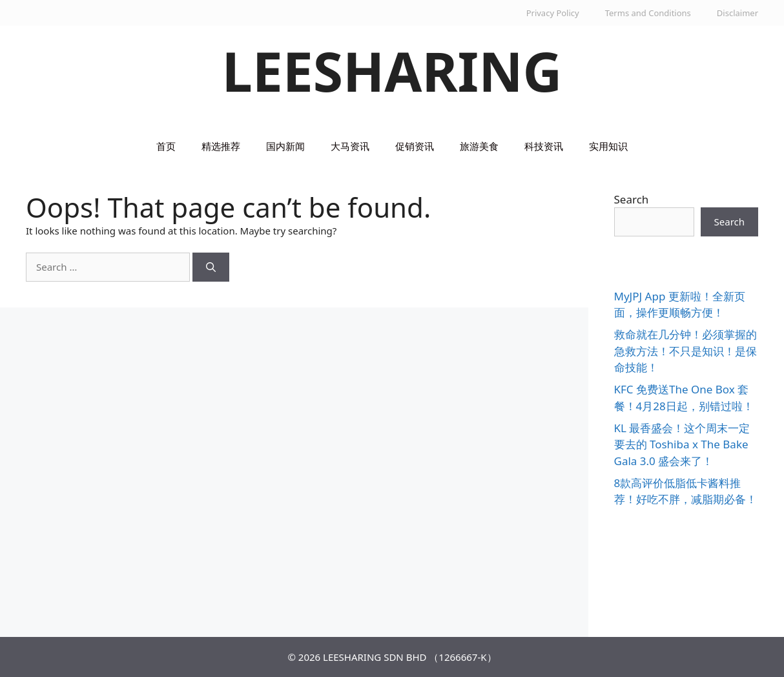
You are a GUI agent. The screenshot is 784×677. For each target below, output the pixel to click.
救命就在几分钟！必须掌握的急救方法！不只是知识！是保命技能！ (686, 351)
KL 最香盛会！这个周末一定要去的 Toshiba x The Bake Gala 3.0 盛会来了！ (682, 444)
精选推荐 (221, 146)
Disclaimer (738, 13)
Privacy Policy (553, 13)
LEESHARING (392, 71)
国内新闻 (285, 146)
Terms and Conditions (648, 13)
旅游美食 (479, 146)
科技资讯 (544, 146)
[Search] (211, 267)
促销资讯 (415, 146)
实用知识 (608, 146)
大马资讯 (350, 146)
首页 (166, 146)
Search (632, 199)
